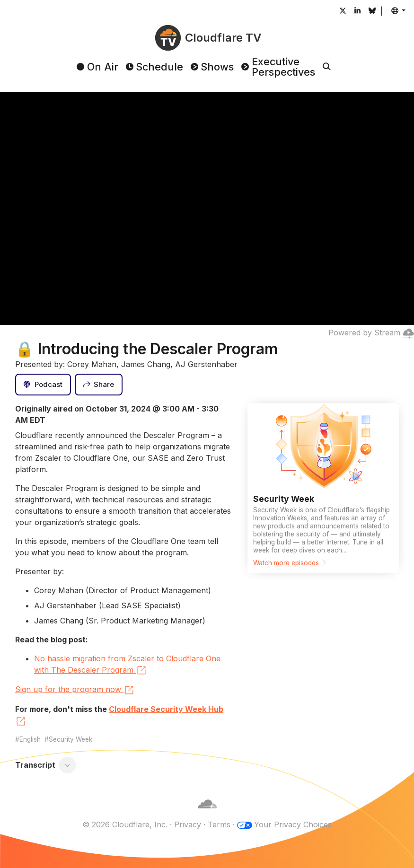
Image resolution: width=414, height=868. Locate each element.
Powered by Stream (371, 333)
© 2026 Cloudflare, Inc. (125, 824)
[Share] (99, 385)
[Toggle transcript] (68, 765)
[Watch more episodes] (323, 488)
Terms (219, 824)
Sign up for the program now (75, 690)
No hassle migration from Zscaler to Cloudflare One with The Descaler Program (127, 665)
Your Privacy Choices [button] (293, 824)
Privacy (188, 824)
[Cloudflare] (207, 813)
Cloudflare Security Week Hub (119, 716)
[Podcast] (43, 385)
